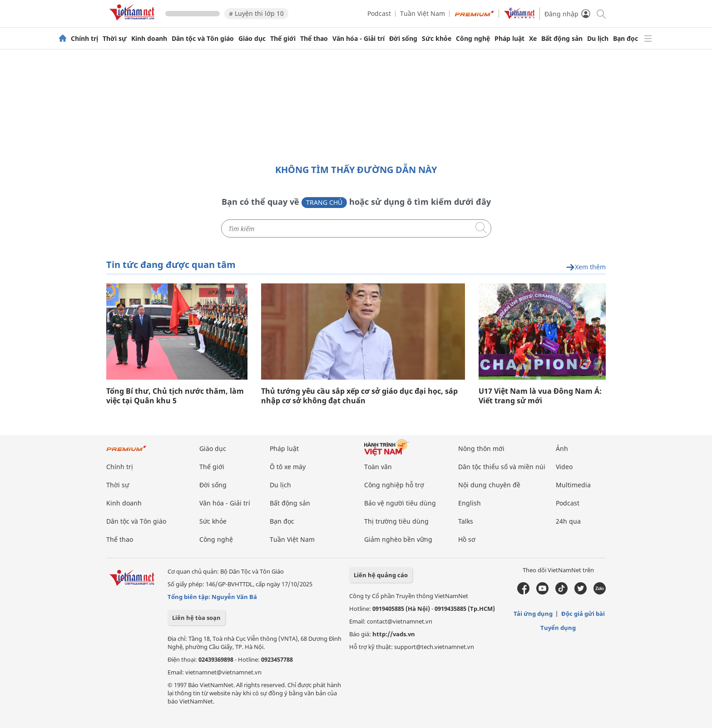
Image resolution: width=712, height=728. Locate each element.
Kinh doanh (149, 39)
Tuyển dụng (558, 628)
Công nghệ (473, 39)
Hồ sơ (467, 539)
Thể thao (314, 39)
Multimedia (573, 485)
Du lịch (598, 39)
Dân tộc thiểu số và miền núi (502, 467)
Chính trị (84, 39)
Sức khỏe (437, 39)
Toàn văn (378, 467)
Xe (533, 39)
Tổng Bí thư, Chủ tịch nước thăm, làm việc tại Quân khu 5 (175, 396)
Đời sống (403, 39)
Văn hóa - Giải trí (358, 39)
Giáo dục (252, 39)
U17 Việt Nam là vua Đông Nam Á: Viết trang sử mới (540, 396)
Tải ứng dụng (533, 614)
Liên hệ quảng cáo (381, 575)
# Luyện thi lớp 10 (256, 13)
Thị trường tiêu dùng (396, 521)
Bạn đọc (625, 39)
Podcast (379, 13)
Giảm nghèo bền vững (398, 539)
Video (564, 467)
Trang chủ (324, 202)
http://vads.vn (394, 634)
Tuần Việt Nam (423, 13)
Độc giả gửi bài (583, 614)
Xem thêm (586, 267)
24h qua (568, 521)
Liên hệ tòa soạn (196, 618)
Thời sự (115, 39)
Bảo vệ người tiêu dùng (400, 503)
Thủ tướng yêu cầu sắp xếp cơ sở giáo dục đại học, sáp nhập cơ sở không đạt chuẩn (359, 396)
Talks (466, 521)
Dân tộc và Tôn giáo (203, 39)
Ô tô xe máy (288, 467)
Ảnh (562, 448)
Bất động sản (562, 39)
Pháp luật (509, 39)
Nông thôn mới (481, 448)
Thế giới (283, 39)
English (470, 503)
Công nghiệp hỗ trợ (394, 485)
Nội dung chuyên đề (489, 485)
